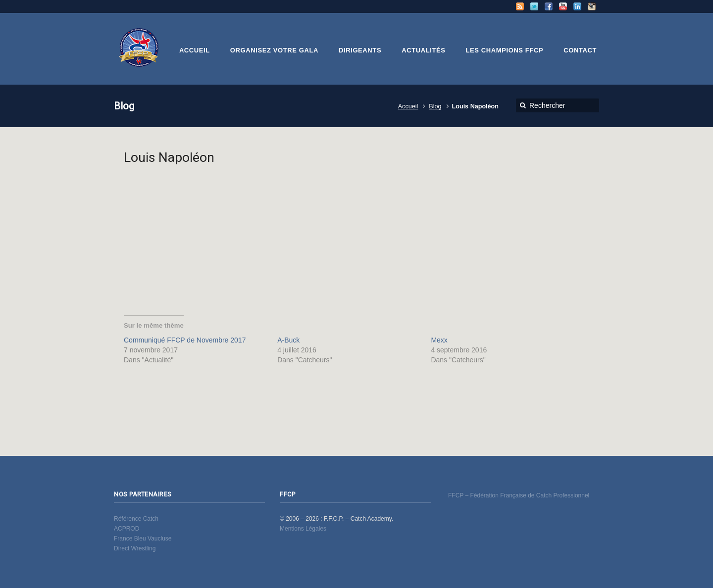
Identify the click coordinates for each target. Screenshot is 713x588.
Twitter (534, 6)
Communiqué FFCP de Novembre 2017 (185, 340)
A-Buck (288, 340)
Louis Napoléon (169, 157)
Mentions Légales (303, 529)
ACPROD (127, 529)
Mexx (439, 340)
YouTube (563, 6)
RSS (520, 6)
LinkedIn (577, 6)
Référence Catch (136, 519)
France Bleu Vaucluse (143, 539)
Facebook (549, 6)
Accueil (408, 106)
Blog (435, 106)
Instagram (592, 6)
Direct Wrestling (135, 548)
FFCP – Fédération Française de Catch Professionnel (519, 495)
